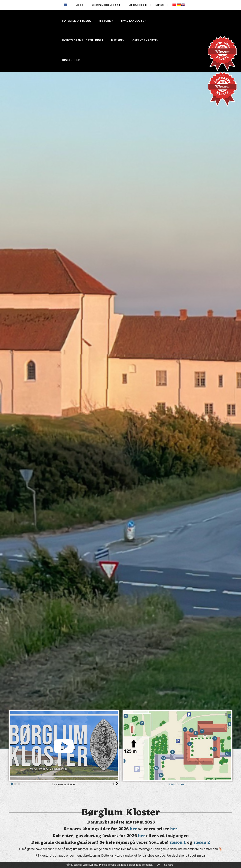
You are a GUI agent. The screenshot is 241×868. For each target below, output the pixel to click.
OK (158, 865)
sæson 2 (202, 843)
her (133, 829)
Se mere (169, 865)
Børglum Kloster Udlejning (106, 5)
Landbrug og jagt (138, 5)
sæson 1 (178, 843)
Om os (79, 5)
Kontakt (160, 5)
